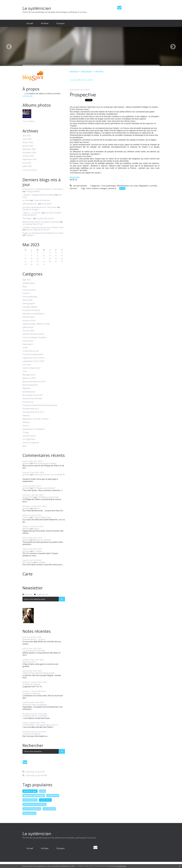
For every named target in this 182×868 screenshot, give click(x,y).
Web (24, 446)
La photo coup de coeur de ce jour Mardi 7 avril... (43, 227)
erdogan (103, 188)
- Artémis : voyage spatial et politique (39, 195)
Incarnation (46, 204)
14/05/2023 (99, 71)
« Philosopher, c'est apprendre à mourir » (41, 725)
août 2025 (27, 163)
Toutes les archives (30, 170)
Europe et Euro (29, 321)
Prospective (83, 94)
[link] (75, 177)
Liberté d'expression (31, 368)
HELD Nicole (28, 562)
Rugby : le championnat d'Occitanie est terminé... (43, 233)
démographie (29, 813)
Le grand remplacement (33, 354)
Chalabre (30, 235)
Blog (25, 287)
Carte (28, 574)
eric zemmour (49, 809)
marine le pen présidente (34, 804)
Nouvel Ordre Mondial (32, 399)
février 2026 (28, 142)
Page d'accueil (86, 71)
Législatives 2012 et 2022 (33, 358)
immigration (53, 795)
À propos (61, 23)
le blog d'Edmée (33, 191)
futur (89, 188)
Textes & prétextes (42, 200)
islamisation (45, 800)
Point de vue (28, 402)
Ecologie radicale (30, 307)
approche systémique (34, 795)
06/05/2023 (74, 71)
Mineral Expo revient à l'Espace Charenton (41, 222)
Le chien (26, 200)
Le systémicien (37, 8)
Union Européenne (31, 443)
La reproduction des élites (34, 651)
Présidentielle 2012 (31, 409)
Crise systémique (30, 297)
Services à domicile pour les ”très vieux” (40, 207)
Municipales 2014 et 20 (32, 395)
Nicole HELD (28, 497)
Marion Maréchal (30, 385)
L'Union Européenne (32, 734)
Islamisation (28, 344)
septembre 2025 (30, 159)
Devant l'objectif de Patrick (37, 230)
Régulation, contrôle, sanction (36, 419)
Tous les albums (29, 121)
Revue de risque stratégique (35, 705)
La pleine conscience (31, 693)
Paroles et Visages (31, 209)
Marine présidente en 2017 (34, 382)
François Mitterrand (42, 517)
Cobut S (26, 517)
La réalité (37, 551)
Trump (26, 432)
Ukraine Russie (29, 436)
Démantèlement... (30, 204)
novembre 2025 (29, 153)
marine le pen (30, 791)
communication (29, 290)
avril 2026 (27, 136)
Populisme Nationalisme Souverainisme (40, 405)
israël (43, 791)
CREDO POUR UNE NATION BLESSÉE (39, 673)
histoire (95, 188)
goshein (26, 463)
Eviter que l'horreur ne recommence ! (44, 476)
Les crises (27, 365)
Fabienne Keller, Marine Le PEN (36, 324)
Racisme (26, 416)
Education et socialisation (34, 314)
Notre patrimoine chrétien (45, 463)
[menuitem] (30, 23)
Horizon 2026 (28, 331)
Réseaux (26, 422)
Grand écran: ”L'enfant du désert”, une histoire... (43, 189)
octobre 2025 (28, 156)
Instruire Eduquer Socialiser (35, 337)
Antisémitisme (29, 283)
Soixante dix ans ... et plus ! (34, 639)
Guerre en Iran (29, 662)
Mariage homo (29, 375)
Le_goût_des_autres (45, 218)
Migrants (27, 388)
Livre (25, 371)
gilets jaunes (28, 327)
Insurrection (28, 341)
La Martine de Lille (31, 351)
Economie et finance (31, 310)
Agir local (27, 280)
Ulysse (36, 529)
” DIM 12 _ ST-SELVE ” (32, 213)
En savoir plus (121, 866)
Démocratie (28, 300)
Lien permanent (78, 186)
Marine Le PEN (29, 378)
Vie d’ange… (28, 218)
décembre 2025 (29, 149)
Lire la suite (28, 96)
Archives (45, 23)
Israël (25, 348)
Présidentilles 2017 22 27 (33, 412)
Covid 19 (26, 293)
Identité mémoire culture (33, 334)
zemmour (112, 188)
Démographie (29, 304)
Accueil (30, 23)
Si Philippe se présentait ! (44, 488)
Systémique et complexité (34, 429)
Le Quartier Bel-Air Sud (33, 224)
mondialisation (29, 392)
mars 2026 (27, 139)
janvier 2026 (28, 146)
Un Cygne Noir (29, 439)
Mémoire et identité (42, 540)
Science (26, 426)
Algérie (37, 508)
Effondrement (29, 317)
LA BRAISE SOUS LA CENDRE (35, 716)
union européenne (32, 809)
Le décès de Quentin (31, 684)
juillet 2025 (27, 166)
